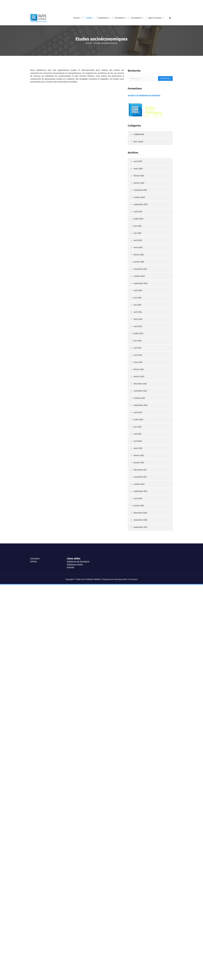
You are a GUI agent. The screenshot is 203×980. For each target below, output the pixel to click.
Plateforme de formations (78, 554)
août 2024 (138, 377)
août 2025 (138, 298)
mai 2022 (137, 520)
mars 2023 (138, 449)
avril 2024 (138, 398)
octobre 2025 (139, 284)
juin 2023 (137, 427)
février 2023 (139, 456)
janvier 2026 (139, 269)
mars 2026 (138, 255)
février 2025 (139, 341)
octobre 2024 (139, 363)
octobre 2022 (139, 485)
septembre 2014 (141, 614)
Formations (120, 18)
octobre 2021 (139, 571)
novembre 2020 (140, 606)
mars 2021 (138, 585)
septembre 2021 (140, 578)
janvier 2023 (139, 463)
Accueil (89, 43)
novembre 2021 (140, 563)
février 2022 (139, 542)
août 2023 (138, 413)
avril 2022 (138, 528)
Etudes (89, 18)
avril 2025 (138, 327)
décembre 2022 (140, 470)
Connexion (35, 551)
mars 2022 (138, 535)
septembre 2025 (141, 291)
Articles (34, 554)
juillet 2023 (138, 420)
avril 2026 (138, 248)
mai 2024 (137, 391)
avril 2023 (138, 441)
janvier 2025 (139, 348)
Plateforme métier (75, 557)
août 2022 (138, 499)
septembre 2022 (141, 492)
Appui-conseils (155, 18)
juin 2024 (138, 384)
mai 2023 (137, 434)
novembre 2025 (140, 276)
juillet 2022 (138, 506)
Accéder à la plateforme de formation (144, 182)
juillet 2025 (138, 305)
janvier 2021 (139, 592)
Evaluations (103, 18)
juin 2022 (137, 513)
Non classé (138, 228)
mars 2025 (138, 334)
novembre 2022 (140, 477)
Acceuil (77, 18)
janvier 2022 (139, 549)
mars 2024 (138, 406)
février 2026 (139, 262)
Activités (71, 560)
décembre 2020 (140, 599)
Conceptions (136, 18)
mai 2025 (137, 320)
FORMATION (139, 221)
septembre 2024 (141, 370)
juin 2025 (137, 312)
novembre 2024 (140, 355)
